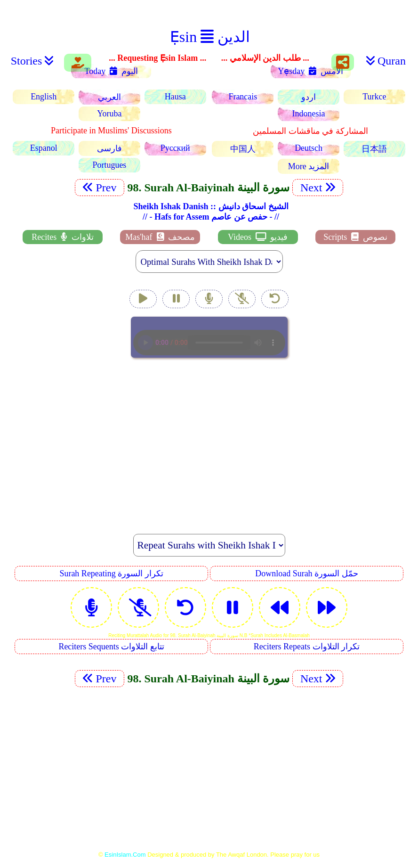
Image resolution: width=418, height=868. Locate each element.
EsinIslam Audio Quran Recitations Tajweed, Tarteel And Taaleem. (209, 337)
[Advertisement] (209, 441)
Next (318, 188)
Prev (100, 188)
